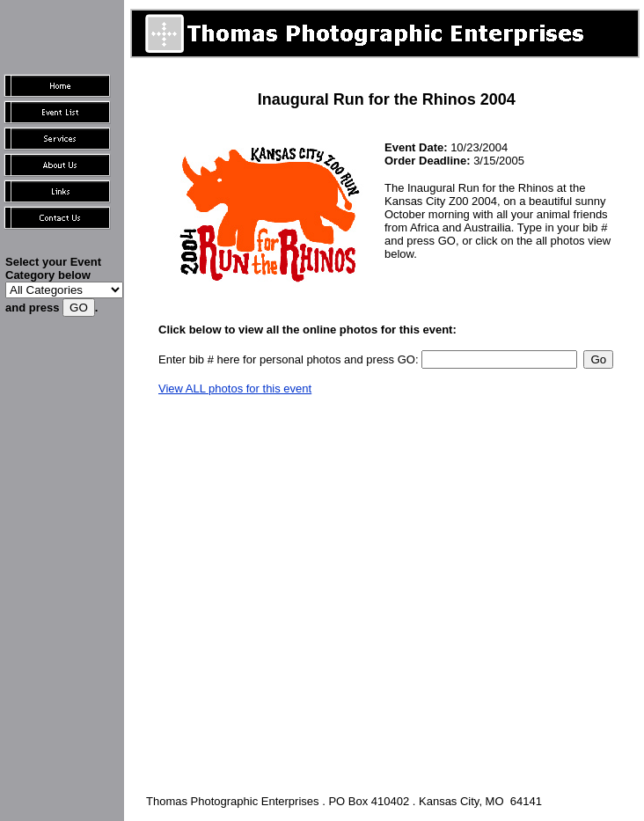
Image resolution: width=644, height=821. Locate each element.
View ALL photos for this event (235, 389)
